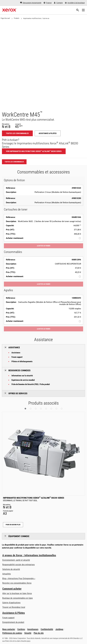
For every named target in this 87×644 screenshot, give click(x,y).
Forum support (17, 357)
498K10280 (76, 198)
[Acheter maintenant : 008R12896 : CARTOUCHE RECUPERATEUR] (80, 276)
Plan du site (39, 633)
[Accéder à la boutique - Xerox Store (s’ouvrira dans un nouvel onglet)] (75, 3)
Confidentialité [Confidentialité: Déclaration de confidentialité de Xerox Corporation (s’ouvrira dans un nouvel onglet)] (47, 629)
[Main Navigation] (83, 10)
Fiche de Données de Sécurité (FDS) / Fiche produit (31, 384)
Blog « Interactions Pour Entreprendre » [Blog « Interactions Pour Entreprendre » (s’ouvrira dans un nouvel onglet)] (19, 578)
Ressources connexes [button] (19, 370)
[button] (25, 409)
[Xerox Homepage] (10, 10)
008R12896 (76, 260)
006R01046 (76, 217)
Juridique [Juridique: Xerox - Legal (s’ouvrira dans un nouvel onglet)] (59, 629)
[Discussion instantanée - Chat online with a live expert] (31, 3)
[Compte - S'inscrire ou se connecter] (58, 3)
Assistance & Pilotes (14, 613)
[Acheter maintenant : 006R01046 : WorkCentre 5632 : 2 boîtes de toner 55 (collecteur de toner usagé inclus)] (80, 238)
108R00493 (76, 298)
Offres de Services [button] (18, 393)
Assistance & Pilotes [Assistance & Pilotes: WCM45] (48, 133)
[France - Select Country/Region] (48, 3)
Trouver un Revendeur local (14, 607)
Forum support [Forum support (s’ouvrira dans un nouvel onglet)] (8, 618)
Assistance (16, 353)
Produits (17, 18)
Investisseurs (33, 629)
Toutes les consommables (17, 133)
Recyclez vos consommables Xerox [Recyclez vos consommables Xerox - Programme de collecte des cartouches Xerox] (17, 583)
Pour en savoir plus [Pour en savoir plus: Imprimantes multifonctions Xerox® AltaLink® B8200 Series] (13, 525)
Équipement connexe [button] (19, 536)
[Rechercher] (78, 10)
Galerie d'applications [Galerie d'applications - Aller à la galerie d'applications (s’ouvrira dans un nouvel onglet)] (11, 603)
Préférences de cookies (12, 633)
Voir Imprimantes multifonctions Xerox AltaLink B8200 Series (34, 151)
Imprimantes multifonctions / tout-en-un (36, 18)
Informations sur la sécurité (22, 376)
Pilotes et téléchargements (22, 361)
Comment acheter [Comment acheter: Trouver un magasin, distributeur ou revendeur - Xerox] (12, 589)
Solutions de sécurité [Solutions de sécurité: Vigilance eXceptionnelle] (11, 569)
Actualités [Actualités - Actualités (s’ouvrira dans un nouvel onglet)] (7, 574)
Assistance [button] (14, 347)
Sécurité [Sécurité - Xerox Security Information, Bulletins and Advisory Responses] (28, 633)
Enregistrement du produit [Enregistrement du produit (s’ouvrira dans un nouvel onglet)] (13, 622)
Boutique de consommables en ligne (18, 598)
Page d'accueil (5, 18)
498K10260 (76, 188)
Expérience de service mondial (23, 380)
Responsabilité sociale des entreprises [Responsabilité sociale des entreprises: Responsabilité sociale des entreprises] (19, 565)
